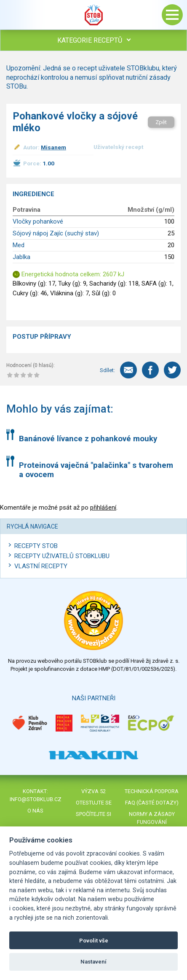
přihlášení (103, 508)
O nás (35, 811)
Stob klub (93, 15)
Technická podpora (152, 791)
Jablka (21, 257)
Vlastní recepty (41, 566)
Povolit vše (94, 941)
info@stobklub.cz (36, 799)
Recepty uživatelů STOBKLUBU (62, 556)
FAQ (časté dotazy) (152, 803)
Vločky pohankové (38, 221)
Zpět (161, 122)
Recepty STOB (36, 546)
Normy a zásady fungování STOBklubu (152, 822)
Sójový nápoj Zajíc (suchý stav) (56, 233)
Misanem (53, 147)
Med (19, 245)
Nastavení (93, 962)
